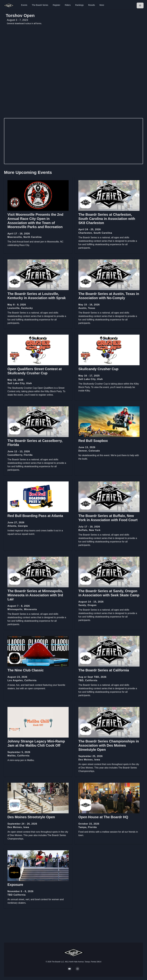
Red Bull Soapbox (93, 441)
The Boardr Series (40, 5)
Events (24, 5)
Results (92, 5)
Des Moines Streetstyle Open (31, 817)
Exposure (15, 885)
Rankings (79, 5)
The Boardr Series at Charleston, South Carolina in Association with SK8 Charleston (107, 219)
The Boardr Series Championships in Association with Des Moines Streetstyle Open (109, 745)
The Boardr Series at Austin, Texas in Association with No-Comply (109, 296)
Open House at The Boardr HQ (103, 817)
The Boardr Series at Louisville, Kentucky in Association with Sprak (37, 296)
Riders (68, 5)
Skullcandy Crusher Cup (98, 369)
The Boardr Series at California (104, 670)
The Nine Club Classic (26, 670)
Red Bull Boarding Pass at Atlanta (35, 516)
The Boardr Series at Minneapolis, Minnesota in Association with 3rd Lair (35, 595)
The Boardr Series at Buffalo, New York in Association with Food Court (108, 518)
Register (56, 5)
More (102, 5)
